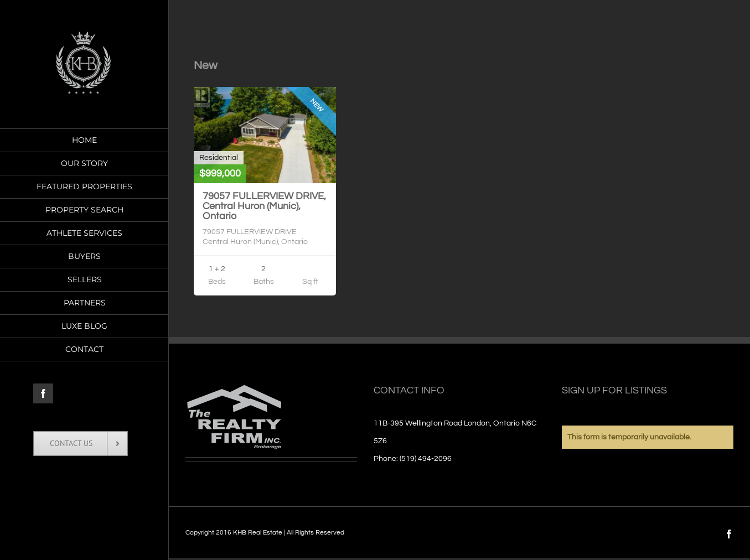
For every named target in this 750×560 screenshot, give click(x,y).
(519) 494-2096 (426, 459)
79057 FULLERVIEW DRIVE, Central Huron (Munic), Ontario (264, 206)
